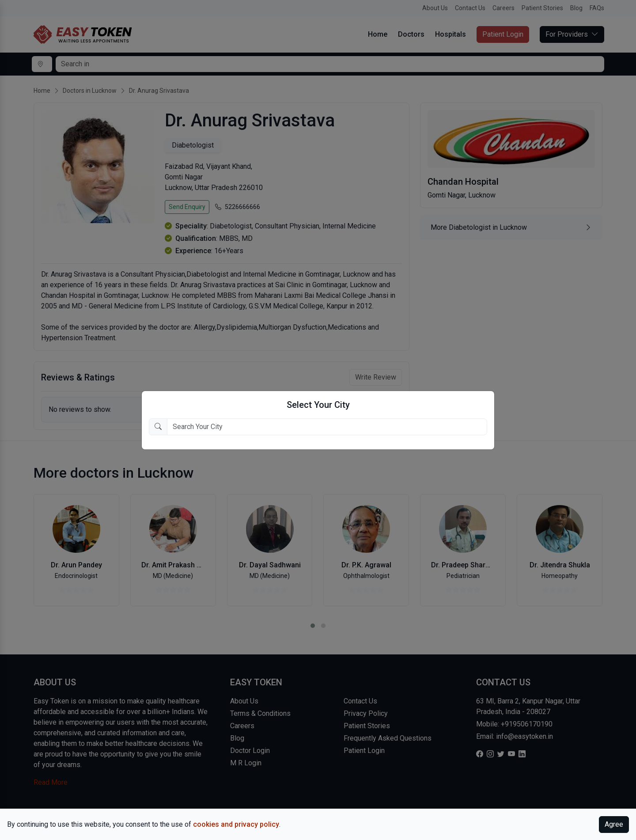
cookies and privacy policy (236, 824)
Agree (614, 824)
